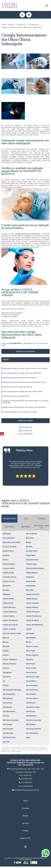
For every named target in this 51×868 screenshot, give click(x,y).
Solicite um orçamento (26, 351)
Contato (26, 831)
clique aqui (27, 343)
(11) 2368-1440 (15, 343)
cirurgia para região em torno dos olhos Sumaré (20, 412)
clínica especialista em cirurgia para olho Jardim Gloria (22, 392)
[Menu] (47, 5)
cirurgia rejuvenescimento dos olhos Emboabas (19, 378)
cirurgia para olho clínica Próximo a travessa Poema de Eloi (24, 382)
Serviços (26, 823)
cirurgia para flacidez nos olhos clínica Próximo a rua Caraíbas (25, 368)
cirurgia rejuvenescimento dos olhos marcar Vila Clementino (24, 407)
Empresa (25, 808)
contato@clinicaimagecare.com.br (25, 790)
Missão (26, 816)
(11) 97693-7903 (26, 434)
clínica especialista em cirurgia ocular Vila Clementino (22, 373)
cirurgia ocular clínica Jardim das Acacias (17, 387)
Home (26, 801)
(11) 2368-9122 (26, 431)
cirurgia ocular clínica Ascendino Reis (16, 396)
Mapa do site (25, 838)
